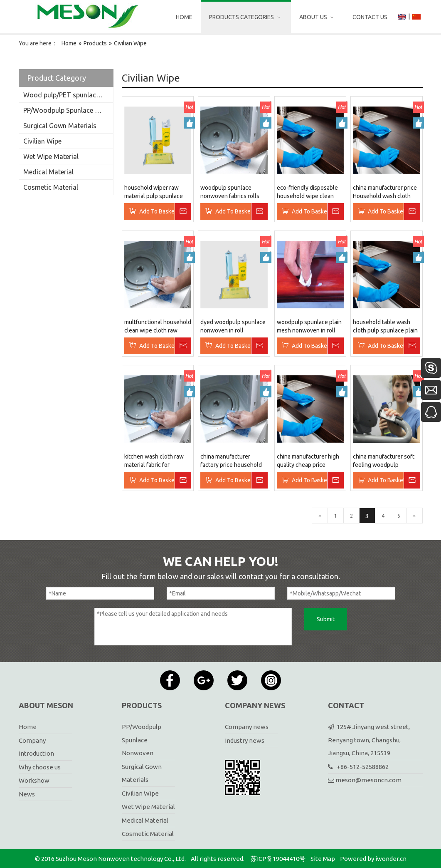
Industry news (245, 740)
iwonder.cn (391, 859)
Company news (247, 727)
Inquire (183, 211)
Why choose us (40, 767)
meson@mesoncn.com (368, 780)
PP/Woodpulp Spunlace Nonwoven (68, 110)
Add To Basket (157, 211)
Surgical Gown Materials (60, 126)
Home (28, 727)
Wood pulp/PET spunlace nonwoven (68, 95)
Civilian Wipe (42, 141)
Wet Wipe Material (51, 156)
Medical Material (48, 172)
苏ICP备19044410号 (278, 859)
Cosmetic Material (51, 187)
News (27, 794)
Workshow (34, 780)
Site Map (323, 859)
